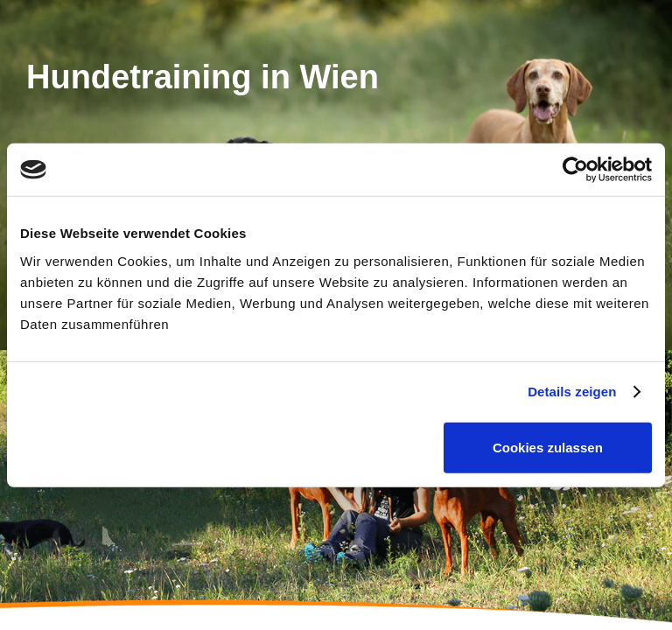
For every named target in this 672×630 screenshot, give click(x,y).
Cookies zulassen (548, 447)
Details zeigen (572, 392)
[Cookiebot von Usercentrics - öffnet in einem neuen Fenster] (575, 170)
